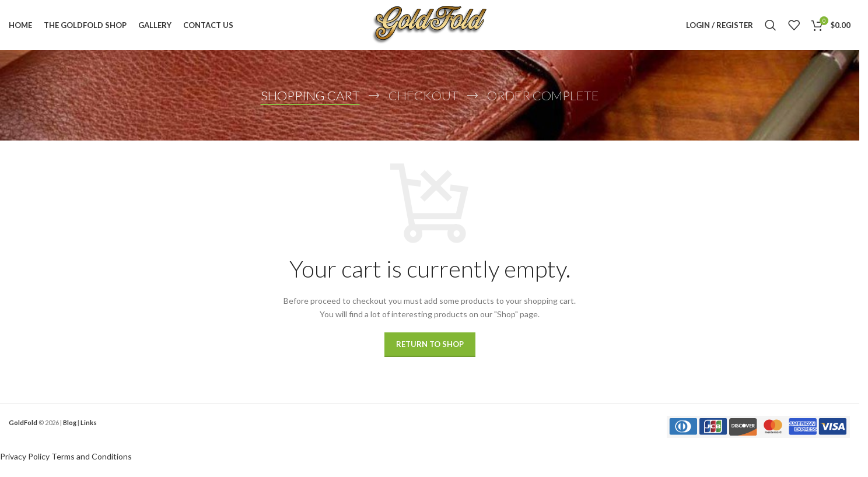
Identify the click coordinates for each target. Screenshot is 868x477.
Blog (70, 425)
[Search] (771, 26)
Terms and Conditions (92, 459)
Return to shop (430, 346)
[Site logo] (430, 25)
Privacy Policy (25, 459)
